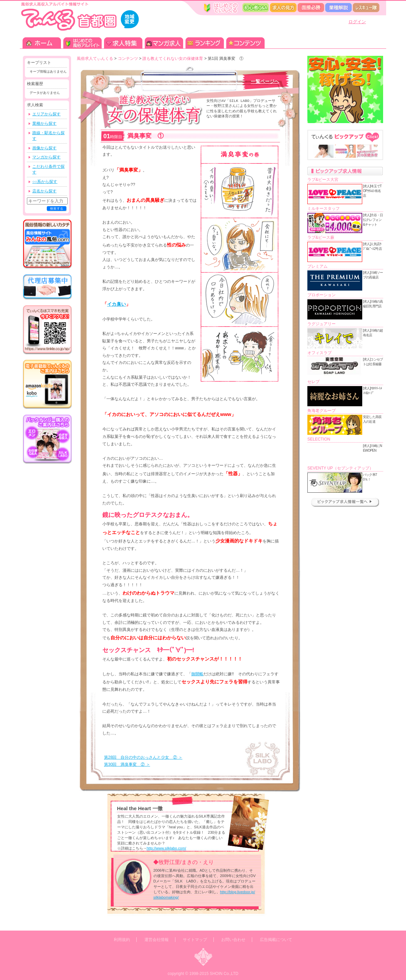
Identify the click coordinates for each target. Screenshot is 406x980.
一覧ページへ (265, 81)
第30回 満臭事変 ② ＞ (127, 764)
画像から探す (44, 148)
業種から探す (44, 123)
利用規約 (122, 940)
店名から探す (44, 191)
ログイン (357, 22)
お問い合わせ (233, 940)
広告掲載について (276, 940)
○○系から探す (45, 182)
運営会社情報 (157, 940)
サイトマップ (195, 940)
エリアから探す (46, 114)
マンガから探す (46, 157)
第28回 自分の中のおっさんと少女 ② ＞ (143, 757)
